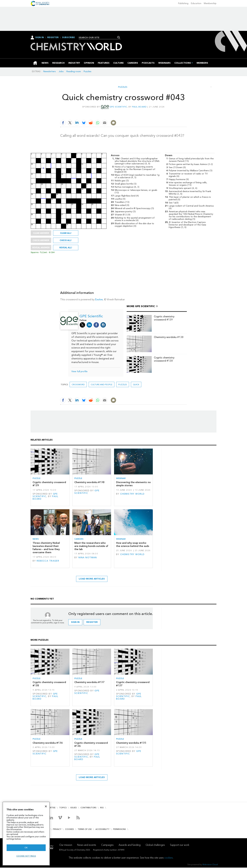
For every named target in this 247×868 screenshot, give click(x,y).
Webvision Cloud (210, 865)
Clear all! (66, 233)
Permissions (119, 830)
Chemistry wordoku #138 (169, 338)
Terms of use (85, 830)
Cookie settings (26, 856)
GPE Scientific (118, 107)
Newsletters (50, 71)
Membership (210, 3)
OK (26, 848)
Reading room (74, 71)
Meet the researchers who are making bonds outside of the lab (91, 547)
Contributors (88, 808)
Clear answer (41, 233)
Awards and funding (130, 845)
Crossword (78, 385)
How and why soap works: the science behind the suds (133, 545)
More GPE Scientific (141, 307)
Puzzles (88, 71)
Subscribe (68, 37)
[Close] (46, 806)
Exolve (99, 300)
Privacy (57, 830)
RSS (102, 808)
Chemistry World (132, 494)
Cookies (69, 830)
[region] (26, 834)
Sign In (40, 37)
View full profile (79, 372)
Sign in (75, 623)
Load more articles (92, 579)
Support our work (180, 845)
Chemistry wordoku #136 (48, 743)
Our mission (66, 845)
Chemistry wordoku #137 (89, 683)
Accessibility (102, 830)
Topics (63, 808)
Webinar (121, 479)
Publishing (183, 3)
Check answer (41, 240)
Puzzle (37, 479)
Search (119, 37)
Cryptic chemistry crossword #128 (164, 360)
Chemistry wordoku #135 (131, 743)
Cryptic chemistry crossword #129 (164, 319)
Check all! (66, 240)
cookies (169, 858)
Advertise (50, 808)
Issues (74, 808)
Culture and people (102, 385)
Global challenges (155, 845)
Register (53, 37)
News (36, 539)
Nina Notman (88, 558)
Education (196, 3)
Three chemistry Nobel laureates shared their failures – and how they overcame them (46, 548)
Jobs (61, 71)
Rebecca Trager (48, 561)
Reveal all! (66, 248)
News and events (87, 845)
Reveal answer (41, 248)
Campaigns (107, 845)
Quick (136, 385)
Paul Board (139, 107)
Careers (79, 539)
